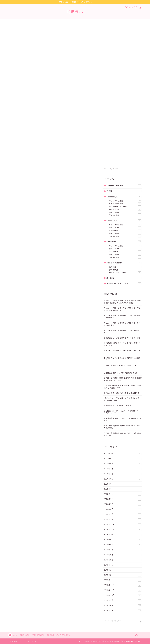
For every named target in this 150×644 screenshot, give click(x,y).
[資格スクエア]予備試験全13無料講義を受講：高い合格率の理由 (122, 399)
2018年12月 (123, 585)
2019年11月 (123, 530)
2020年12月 (123, 484)
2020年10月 (123, 494)
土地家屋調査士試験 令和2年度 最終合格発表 (122, 393)
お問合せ (135, 22)
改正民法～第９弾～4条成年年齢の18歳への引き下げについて (122, 412)
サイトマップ (120, 22)
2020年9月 (123, 499)
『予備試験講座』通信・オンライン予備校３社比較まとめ (122, 344)
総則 (35, 237)
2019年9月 (123, 540)
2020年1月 (123, 519)
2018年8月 (123, 605)
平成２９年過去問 (125, 201)
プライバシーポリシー (17, 641)
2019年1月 (123, 580)
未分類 (124, 191)
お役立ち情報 (125, 212)
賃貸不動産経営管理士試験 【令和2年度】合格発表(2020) (122, 427)
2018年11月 (123, 590)
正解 (49, 154)
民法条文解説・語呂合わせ (124, 284)
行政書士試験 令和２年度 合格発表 (117, 406)
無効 (42, 237)
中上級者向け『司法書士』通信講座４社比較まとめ (122, 359)
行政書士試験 (34, 22)
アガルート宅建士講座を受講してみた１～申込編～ (122, 331)
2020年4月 (123, 509)
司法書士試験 (17, 22)
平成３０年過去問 (18, 33)
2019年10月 (123, 535)
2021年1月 (123, 479)
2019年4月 (123, 565)
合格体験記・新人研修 (125, 207)
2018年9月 (123, 600)
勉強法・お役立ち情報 (125, 273)
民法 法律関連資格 (124, 263)
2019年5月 (123, 560)
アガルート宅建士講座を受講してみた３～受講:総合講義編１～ (123, 317)
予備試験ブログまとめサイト (26, 224)
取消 (48, 237)
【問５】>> (25, 194)
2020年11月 (123, 489)
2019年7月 (123, 550)
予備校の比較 (125, 215)
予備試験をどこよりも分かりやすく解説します (122, 338)
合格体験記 (125, 231)
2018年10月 (123, 595)
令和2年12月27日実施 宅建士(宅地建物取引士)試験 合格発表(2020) (122, 387)
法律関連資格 (65, 22)
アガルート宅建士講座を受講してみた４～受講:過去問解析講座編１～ (123, 309)
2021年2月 (123, 474)
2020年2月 (123, 514)
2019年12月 (123, 525)
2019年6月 (123, 555)
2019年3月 (123, 570)
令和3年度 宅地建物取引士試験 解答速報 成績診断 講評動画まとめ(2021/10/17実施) (123, 302)
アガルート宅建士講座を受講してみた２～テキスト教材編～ (122, 324)
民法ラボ (75, 12)
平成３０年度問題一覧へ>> (33, 200)
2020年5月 (123, 504)
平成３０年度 (26, 237)
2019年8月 (123, 545)
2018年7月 (123, 611)
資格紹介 (125, 267)
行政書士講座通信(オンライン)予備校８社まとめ (122, 367)
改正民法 (79, 22)
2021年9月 (123, 459)
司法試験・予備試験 (124, 186)
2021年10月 (123, 454)
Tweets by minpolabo (112, 169)
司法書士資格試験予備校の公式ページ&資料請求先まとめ (123, 434)
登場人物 (105, 22)
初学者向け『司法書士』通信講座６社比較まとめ (122, 352)
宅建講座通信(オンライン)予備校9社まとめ (121, 373)
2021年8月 (123, 464)
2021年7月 (123, 469)
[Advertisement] (53, 113)
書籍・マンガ (125, 209)
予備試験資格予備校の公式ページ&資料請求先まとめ (123, 419)
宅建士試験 (49, 22)
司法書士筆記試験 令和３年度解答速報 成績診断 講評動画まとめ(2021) (123, 379)
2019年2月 (123, 575)
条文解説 (92, 22)
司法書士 (16, 237)
